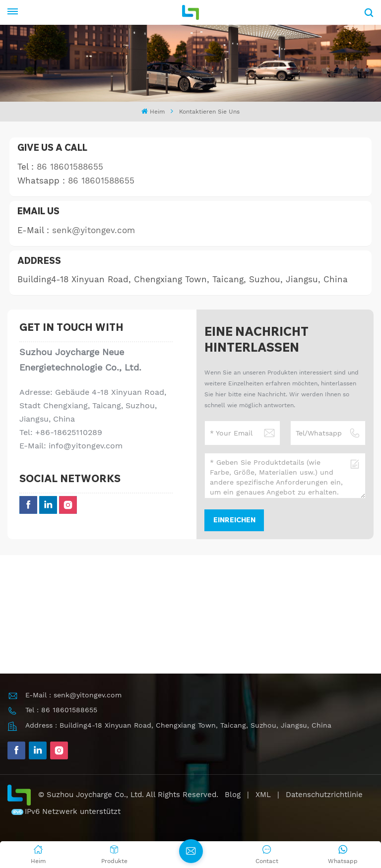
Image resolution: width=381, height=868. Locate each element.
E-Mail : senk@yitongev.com (73, 695)
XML (263, 795)
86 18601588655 (70, 167)
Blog (233, 795)
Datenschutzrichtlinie (324, 795)
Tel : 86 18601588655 (61, 710)
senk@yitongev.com (94, 230)
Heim (153, 111)
